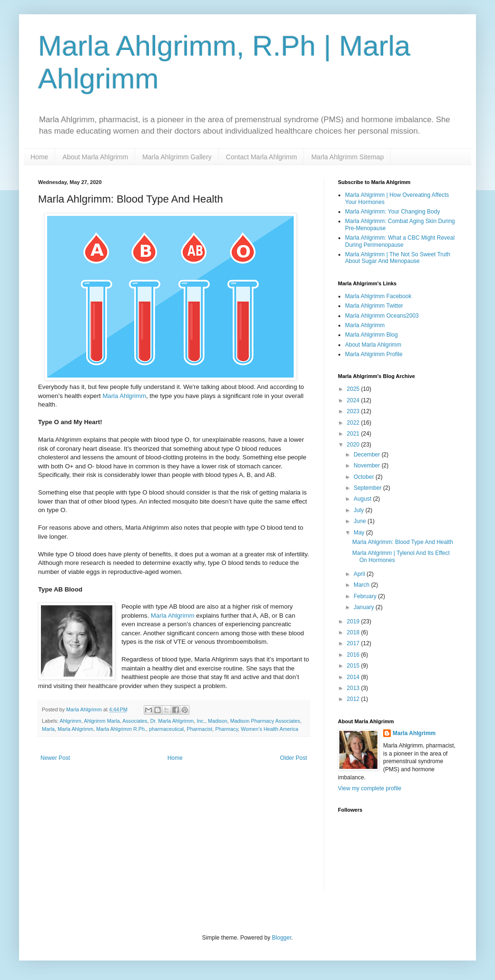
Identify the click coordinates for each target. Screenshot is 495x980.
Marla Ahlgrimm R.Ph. (121, 729)
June (361, 521)
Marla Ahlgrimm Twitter (374, 306)
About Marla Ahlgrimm (95, 157)
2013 (354, 688)
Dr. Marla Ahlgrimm (172, 721)
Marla (48, 729)
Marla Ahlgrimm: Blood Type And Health (403, 542)
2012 (354, 699)
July (360, 510)
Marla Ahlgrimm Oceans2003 (382, 316)
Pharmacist (199, 729)
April (360, 574)
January (365, 607)
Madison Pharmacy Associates (265, 721)
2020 (354, 445)
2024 (354, 400)
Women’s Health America (270, 729)
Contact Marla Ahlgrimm (262, 157)
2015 (354, 666)
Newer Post (55, 758)
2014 (354, 677)
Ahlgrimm (70, 721)
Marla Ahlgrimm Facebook (378, 296)
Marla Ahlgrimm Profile (374, 354)
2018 (354, 632)
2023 (354, 411)
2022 (354, 423)
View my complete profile (370, 788)
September (368, 488)
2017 (354, 643)
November (368, 466)
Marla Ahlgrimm (124, 396)
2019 (354, 621)
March (362, 585)
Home (39, 157)
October (365, 477)
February (366, 596)
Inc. (201, 721)
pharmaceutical (166, 729)
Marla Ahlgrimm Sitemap (348, 157)
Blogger (282, 938)
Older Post (293, 758)
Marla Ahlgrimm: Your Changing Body (392, 212)
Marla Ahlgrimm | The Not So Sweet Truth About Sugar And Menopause (398, 258)
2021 (354, 434)
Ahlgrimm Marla (102, 721)
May (360, 533)
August (363, 499)
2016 (354, 655)
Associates (135, 721)
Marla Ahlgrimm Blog (371, 335)
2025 (354, 389)
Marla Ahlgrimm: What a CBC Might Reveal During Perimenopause (400, 241)
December (368, 455)
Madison (218, 721)
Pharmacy (227, 729)
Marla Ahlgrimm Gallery (177, 157)
